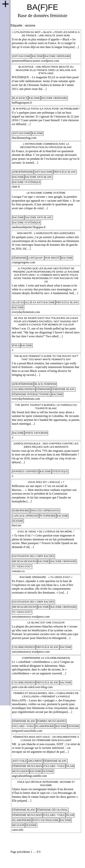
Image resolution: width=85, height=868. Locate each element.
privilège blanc (65, 172)
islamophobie (45, 726)
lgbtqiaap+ (36, 258)
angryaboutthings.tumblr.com (29, 776)
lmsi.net (17, 525)
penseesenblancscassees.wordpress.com (36, 61)
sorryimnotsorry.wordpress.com (31, 617)
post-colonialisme (46, 820)
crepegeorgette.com (24, 262)
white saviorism (36, 433)
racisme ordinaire (57, 56)
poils (16, 346)
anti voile (20, 761)
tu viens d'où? (22, 567)
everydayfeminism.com (26, 312)
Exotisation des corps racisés (33, 556)
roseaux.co (18, 571)
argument (35, 761)
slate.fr (16, 187)
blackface (20, 98)
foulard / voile (23, 726)
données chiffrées (25, 472)
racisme (37, 56)
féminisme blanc (63, 389)
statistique (60, 472)
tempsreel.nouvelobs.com (27, 731)
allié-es (18, 303)
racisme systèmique (27, 182)
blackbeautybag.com (24, 138)
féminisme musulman (27, 766)
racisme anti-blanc (39, 177)
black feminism (45, 384)
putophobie (48, 516)
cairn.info (18, 830)
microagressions (25, 561)
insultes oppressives (45, 511)
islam (70, 766)
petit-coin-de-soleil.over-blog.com (32, 687)
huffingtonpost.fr (22, 103)
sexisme (18, 521)
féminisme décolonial (53, 810)
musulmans (21, 771)
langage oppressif (25, 516)
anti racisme (22, 56)
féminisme (19, 258)
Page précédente (20, 852)
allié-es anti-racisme (40, 303)
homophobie (21, 511)
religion (19, 825)
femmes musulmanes (52, 721)
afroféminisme (23, 172)
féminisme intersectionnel (31, 394)
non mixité (52, 258)
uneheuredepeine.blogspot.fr (29, 227)
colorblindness (24, 389)
